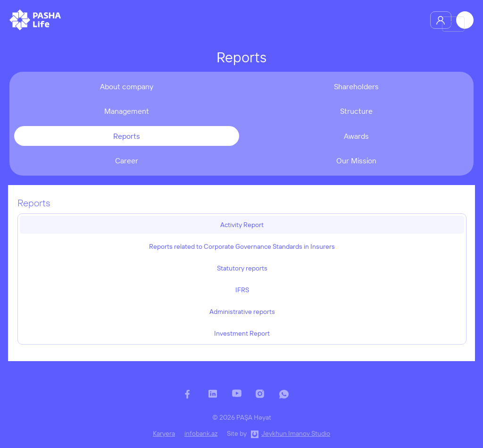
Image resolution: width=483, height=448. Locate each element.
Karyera (164, 433)
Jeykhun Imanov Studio (296, 433)
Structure (356, 111)
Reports (127, 136)
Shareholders (356, 86)
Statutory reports (242, 268)
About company (127, 86)
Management (127, 111)
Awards (356, 136)
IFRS (242, 290)
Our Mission (356, 161)
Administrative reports (242, 312)
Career (127, 161)
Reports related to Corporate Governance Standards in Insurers (242, 246)
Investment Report (242, 333)
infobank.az (201, 433)
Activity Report (242, 225)
